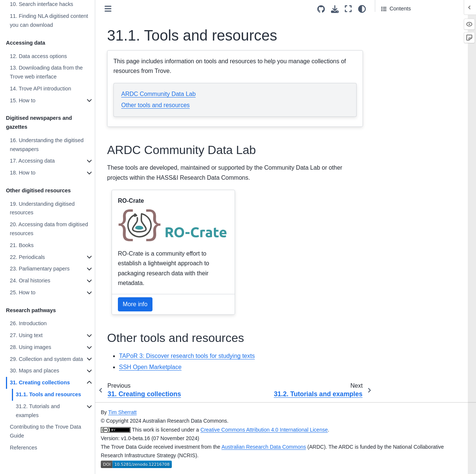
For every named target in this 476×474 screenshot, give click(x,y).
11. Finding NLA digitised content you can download (49, 20)
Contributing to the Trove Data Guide (45, 431)
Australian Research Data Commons (264, 447)
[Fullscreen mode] (348, 9)
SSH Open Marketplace (150, 367)
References (23, 448)
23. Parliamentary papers (40, 269)
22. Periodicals (27, 257)
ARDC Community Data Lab (158, 94)
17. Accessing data (32, 161)
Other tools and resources (155, 105)
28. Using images (30, 347)
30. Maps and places (34, 371)
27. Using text (26, 335)
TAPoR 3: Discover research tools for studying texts (187, 356)
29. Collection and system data (46, 359)
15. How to (22, 100)
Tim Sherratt (123, 412)
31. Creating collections (40, 382)
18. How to (22, 173)
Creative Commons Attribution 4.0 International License (264, 430)
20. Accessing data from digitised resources (49, 229)
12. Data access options (38, 56)
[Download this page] (335, 9)
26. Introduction (28, 323)
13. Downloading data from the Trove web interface (46, 72)
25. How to (22, 292)
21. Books (22, 245)
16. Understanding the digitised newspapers (46, 145)
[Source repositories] (321, 9)
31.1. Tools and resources (48, 394)
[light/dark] (362, 9)
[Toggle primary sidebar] (108, 9)
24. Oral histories (30, 281)
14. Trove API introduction (40, 89)
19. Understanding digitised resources (42, 208)
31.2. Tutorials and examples (38, 411)
